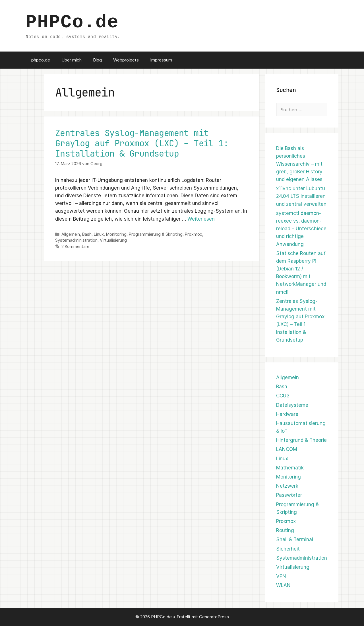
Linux (99, 234)
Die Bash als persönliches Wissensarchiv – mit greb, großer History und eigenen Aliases (299, 164)
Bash (87, 234)
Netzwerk (287, 486)
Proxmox (194, 234)
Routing (285, 530)
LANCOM (287, 449)
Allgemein (71, 234)
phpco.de (41, 60)
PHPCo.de (72, 22)
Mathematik (290, 468)
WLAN (283, 585)
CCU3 (283, 396)
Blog (97, 60)
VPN (281, 576)
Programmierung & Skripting (156, 234)
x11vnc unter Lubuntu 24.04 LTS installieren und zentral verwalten (301, 196)
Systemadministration (76, 240)
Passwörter (289, 495)
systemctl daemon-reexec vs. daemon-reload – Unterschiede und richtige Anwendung (301, 229)
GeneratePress (214, 617)
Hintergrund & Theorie (301, 440)
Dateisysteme (292, 405)
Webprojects (126, 60)
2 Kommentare (75, 246)
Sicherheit (288, 549)
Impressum (161, 60)
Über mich (72, 60)
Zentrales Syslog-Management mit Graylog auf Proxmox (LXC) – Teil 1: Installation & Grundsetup (142, 143)
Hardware (287, 414)
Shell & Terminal (295, 539)
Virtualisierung (113, 240)
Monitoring (116, 234)
